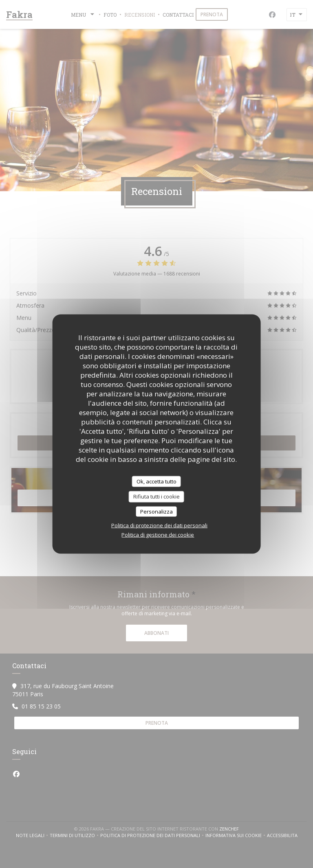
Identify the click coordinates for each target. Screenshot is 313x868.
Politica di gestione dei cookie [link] (158, 535)
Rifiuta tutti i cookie (156, 496)
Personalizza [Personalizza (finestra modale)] (156, 511)
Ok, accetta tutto (156, 481)
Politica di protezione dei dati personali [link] (159, 525)
